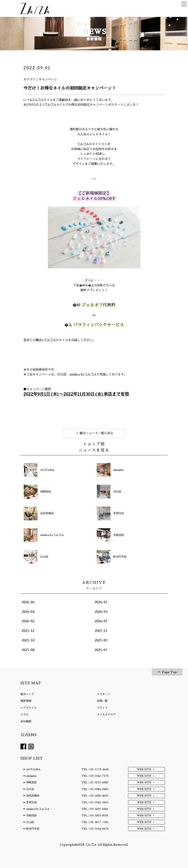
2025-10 (28, 640)
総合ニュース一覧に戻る (96, 433)
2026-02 (28, 621)
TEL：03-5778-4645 (95, 769)
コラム (25, 714)
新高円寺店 (33, 829)
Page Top (169, 672)
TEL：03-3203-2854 (95, 815)
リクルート (104, 694)
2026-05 (101, 602)
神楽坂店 (31, 782)
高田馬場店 (33, 796)
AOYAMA (33, 769)
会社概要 (26, 721)
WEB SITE (144, 769)
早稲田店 (31, 815)
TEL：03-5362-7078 (95, 776)
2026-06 (28, 602)
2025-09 (101, 640)
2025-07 (101, 650)
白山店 (30, 822)
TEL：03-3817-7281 (95, 822)
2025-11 (101, 631)
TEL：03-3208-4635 (95, 796)
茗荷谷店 (31, 802)
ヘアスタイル (29, 708)
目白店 (62, 374)
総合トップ (27, 694)
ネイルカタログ (106, 714)
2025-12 (28, 631)
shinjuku (31, 776)
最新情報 (26, 701)
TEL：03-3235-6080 (95, 782)
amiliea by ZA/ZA (83, 374)
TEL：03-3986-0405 (95, 789)
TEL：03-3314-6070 (95, 829)
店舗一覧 (102, 701)
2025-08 (28, 650)
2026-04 (28, 612)
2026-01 (101, 621)
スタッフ (102, 708)
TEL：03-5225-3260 (95, 809)
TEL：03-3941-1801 (95, 802)
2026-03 (101, 612)
